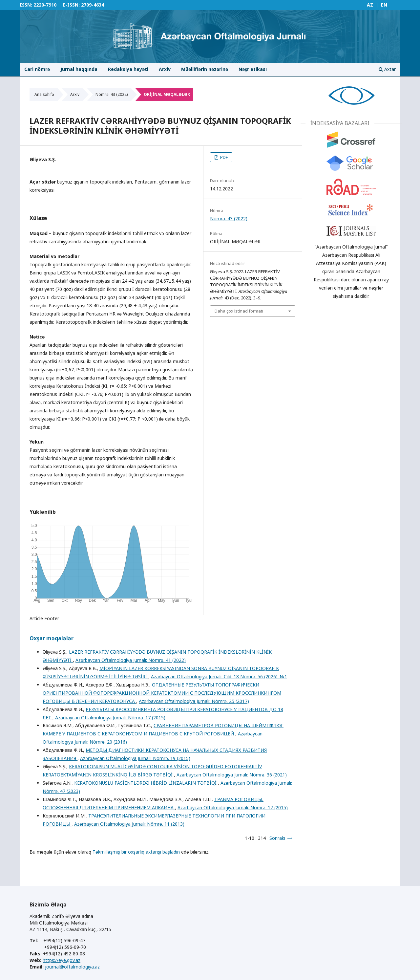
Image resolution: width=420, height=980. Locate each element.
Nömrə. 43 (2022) (112, 94)
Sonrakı (277, 838)
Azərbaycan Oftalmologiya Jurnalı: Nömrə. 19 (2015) (135, 758)
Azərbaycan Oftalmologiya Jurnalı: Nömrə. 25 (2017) (194, 701)
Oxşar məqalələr (52, 638)
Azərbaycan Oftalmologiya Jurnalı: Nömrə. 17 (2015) (110, 718)
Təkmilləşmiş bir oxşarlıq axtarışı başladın (136, 852)
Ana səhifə (44, 94)
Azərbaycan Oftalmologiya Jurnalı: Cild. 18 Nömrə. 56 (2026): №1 (219, 676)
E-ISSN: (71, 5)
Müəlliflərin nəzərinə (205, 69)
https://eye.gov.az (62, 960)
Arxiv (165, 69)
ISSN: (26, 5)
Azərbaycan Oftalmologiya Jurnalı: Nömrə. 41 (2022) (131, 660)
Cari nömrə (37, 69)
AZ (370, 5)
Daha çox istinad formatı (239, 311)
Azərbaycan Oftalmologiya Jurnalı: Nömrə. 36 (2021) (232, 775)
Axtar (387, 69)
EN (384, 5)
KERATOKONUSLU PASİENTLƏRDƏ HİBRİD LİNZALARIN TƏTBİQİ (146, 783)
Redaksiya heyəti (128, 69)
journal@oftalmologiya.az (72, 967)
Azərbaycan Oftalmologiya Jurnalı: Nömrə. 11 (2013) (129, 824)
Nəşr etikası (253, 69)
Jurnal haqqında (79, 69)
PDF (223, 157)
